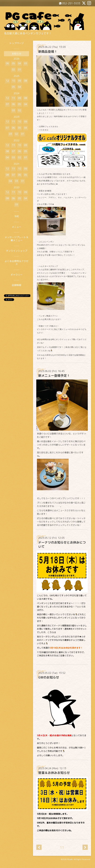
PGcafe (70, 859)
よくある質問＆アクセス (16, 263)
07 (7, 104)
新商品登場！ (48, 52)
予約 (16, 216)
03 (26, 63)
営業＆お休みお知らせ (54, 773)
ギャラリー (16, 275)
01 (20, 70)
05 (13, 63)
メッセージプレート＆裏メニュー (16, 239)
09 (20, 81)
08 (26, 81)
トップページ (16, 43)
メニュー (16, 227)
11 (62, 847)
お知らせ (16, 54)
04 (20, 63)
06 (7, 63)
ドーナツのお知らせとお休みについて (62, 544)
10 (13, 81)
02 (13, 70)
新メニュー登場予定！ (54, 376)
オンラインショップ (16, 251)
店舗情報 (16, 285)
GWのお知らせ (49, 677)
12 (7, 81)
